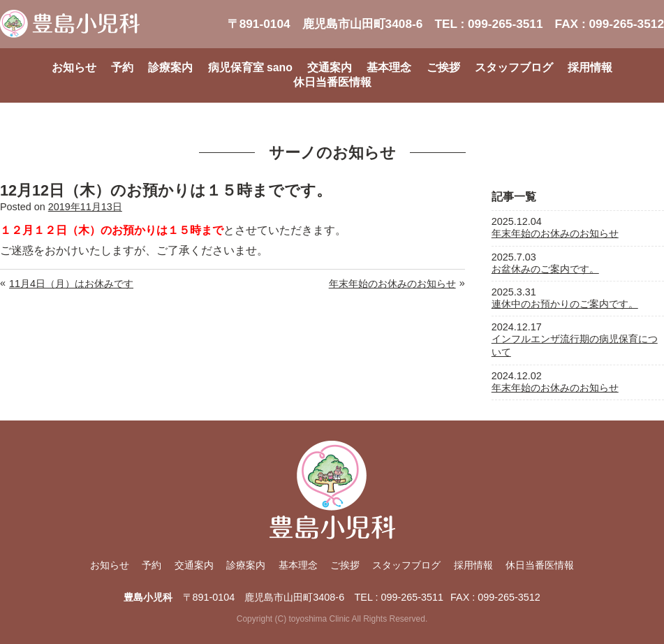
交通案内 (330, 67)
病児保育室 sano (250, 67)
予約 (122, 67)
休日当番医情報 (332, 82)
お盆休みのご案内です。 (545, 269)
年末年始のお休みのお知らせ (392, 284)
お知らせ (74, 67)
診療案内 (170, 67)
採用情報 (590, 67)
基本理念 (389, 67)
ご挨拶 (443, 67)
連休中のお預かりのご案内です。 (565, 304)
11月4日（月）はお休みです (71, 284)
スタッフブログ (514, 67)
